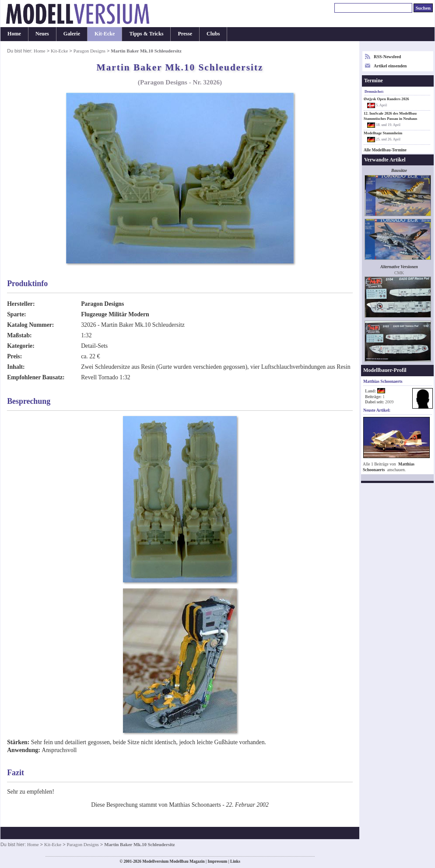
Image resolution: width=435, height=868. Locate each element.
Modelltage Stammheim (383, 133)
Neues (42, 34)
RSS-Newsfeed (387, 57)
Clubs (213, 34)
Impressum (217, 861)
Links (235, 861)
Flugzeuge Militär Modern (115, 314)
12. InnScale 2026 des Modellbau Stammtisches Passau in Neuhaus (390, 116)
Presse (185, 34)
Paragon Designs (89, 51)
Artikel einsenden (390, 66)
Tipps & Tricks (146, 34)
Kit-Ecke (105, 34)
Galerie (72, 34)
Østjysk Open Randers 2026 (386, 99)
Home (14, 34)
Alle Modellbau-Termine (385, 150)
